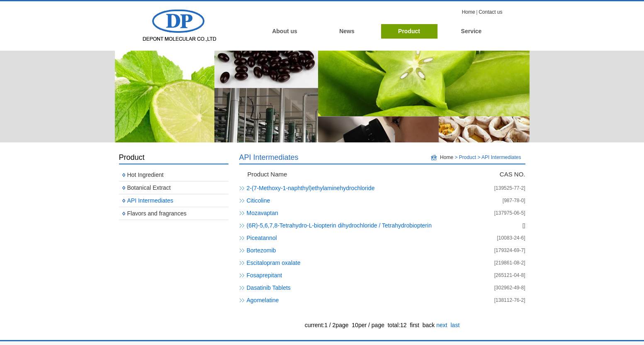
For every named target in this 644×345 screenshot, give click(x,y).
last (455, 325)
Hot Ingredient (146, 175)
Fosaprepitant (265, 275)
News (347, 31)
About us (285, 31)
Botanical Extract (149, 188)
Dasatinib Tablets (269, 288)
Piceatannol (262, 238)
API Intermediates (150, 201)
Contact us (490, 12)
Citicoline (259, 201)
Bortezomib (261, 250)
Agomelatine (263, 300)
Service (471, 31)
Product (409, 31)
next (442, 325)
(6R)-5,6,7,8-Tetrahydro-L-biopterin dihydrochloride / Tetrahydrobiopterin (339, 225)
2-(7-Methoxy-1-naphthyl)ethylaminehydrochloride (311, 188)
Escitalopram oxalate (274, 263)
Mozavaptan (262, 213)
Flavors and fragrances (157, 213)
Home (469, 12)
